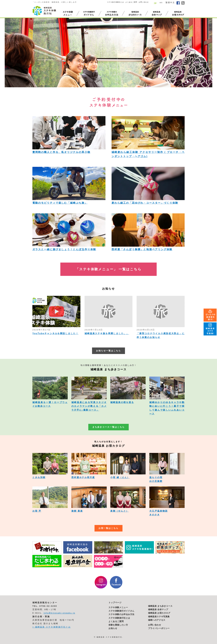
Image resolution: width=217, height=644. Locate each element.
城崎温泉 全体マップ (158, 609)
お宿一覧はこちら (108, 528)
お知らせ (113, 628)
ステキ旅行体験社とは (115, 2)
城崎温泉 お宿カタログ (159, 613)
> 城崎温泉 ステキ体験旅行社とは (52, 627)
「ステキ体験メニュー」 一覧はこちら (108, 269)
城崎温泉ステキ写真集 (159, 617)
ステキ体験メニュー (118, 607)
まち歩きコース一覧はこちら (108, 427)
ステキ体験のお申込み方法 (121, 614)
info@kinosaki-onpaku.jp (59, 613)
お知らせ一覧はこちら (108, 351)
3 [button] (194, 82)
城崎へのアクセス (157, 620)
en (161, 2)
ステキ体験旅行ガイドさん (121, 611)
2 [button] (191, 82)
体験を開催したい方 (118, 625)
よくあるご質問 (131, 2)
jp (155, 3)
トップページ (115, 603)
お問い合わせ (144, 2)
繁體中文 (170, 2)
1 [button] (188, 82)
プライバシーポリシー (159, 628)
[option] (108, 53)
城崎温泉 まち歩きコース (160, 606)
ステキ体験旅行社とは (119, 618)
